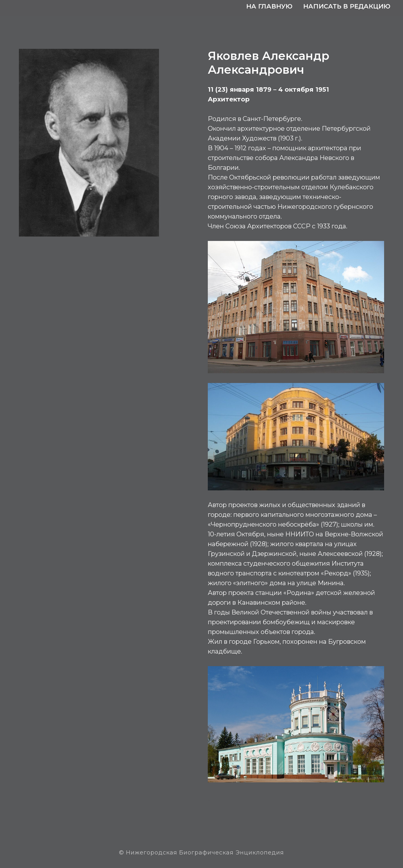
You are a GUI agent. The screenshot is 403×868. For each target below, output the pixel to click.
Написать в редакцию (347, 6)
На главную (269, 6)
